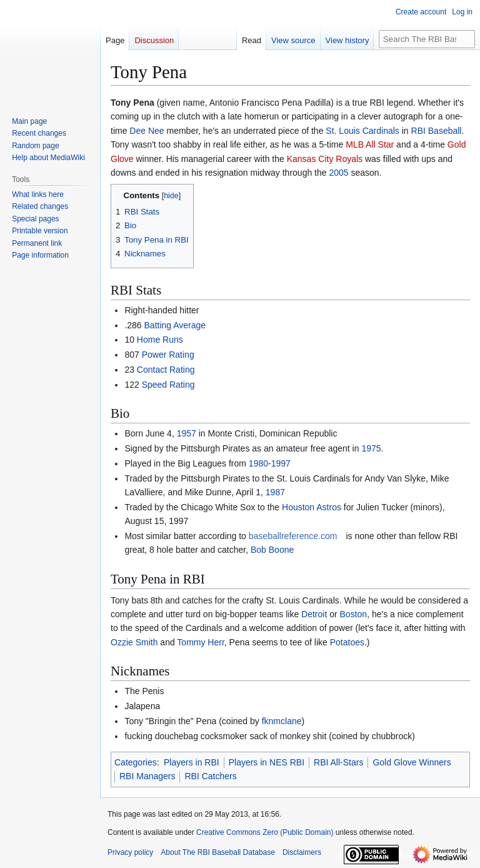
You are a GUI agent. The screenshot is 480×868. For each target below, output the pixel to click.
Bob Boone (272, 550)
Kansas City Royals (325, 159)
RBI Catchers (210, 776)
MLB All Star (370, 144)
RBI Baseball (437, 131)
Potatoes (347, 642)
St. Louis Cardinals (362, 131)
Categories (136, 762)
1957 (187, 433)
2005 (338, 173)
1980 (258, 463)
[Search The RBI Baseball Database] (427, 39)
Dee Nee (147, 131)
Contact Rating (166, 370)
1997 (281, 463)
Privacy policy (130, 852)
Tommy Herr (200, 642)
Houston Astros (312, 507)
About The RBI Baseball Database (218, 852)
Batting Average (175, 325)
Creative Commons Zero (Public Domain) (265, 832)
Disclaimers (302, 852)
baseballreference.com (293, 536)
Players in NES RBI (267, 762)
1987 (275, 492)
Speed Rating (168, 385)
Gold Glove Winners (412, 762)
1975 (371, 448)
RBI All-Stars (338, 762)
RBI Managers (147, 776)
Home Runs (160, 340)
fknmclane (282, 721)
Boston (354, 614)
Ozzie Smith (134, 642)
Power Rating (168, 355)
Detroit (314, 614)
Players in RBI (192, 762)
